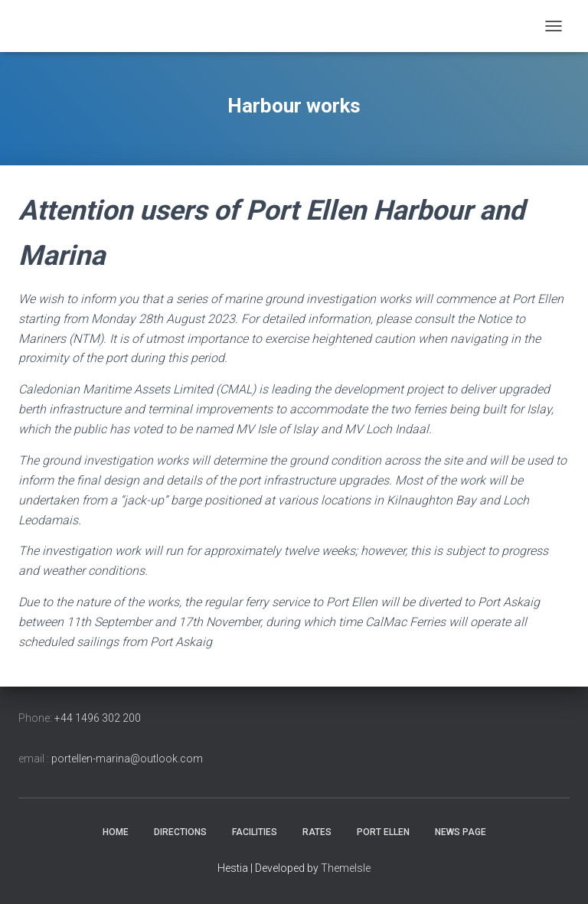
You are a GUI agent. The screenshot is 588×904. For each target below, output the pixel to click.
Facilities (255, 832)
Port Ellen (383, 832)
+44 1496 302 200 (98, 718)
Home (116, 832)
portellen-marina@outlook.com (127, 759)
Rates (317, 832)
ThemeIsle (346, 868)
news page (461, 832)
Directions (180, 832)
